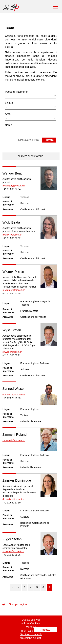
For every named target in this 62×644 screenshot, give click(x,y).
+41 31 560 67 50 (11, 503)
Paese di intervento (16, 92)
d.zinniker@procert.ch (14, 499)
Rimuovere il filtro (28, 140)
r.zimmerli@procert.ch (14, 440)
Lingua (9, 103)
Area (8, 114)
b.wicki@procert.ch (12, 235)
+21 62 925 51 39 (11, 398)
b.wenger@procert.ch (14, 186)
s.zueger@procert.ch (13, 551)
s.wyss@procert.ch (12, 352)
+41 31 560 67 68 (11, 293)
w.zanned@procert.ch (14, 395)
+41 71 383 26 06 (11, 555)
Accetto (45, 630)
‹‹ (13, 587)
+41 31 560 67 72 (11, 355)
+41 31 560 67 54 (11, 189)
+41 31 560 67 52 (11, 238)
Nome (9, 125)
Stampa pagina (15, 604)
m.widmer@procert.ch (14, 290)
